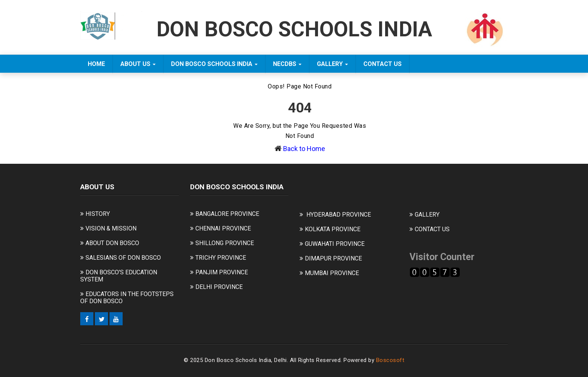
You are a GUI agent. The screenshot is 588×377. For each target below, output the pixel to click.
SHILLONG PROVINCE (225, 243)
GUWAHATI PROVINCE (335, 244)
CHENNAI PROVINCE (223, 228)
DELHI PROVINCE (219, 287)
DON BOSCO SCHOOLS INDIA (214, 64)
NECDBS (287, 64)
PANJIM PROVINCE (222, 272)
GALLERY (332, 64)
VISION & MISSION (111, 228)
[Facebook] (87, 319)
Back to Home (304, 149)
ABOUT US (138, 64)
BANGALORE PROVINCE (227, 214)
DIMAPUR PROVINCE (333, 258)
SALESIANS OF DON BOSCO (123, 258)
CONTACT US (382, 64)
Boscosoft (390, 360)
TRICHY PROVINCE (221, 258)
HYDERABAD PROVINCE (339, 215)
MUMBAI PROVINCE (332, 273)
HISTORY (98, 214)
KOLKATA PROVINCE (333, 229)
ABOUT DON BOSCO (112, 243)
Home (96, 64)
